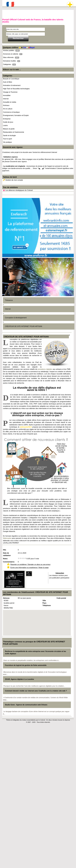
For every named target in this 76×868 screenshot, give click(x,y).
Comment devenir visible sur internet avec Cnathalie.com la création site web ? (36, 691)
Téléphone (47, 605)
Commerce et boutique (11, 112)
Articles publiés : (11, 51)
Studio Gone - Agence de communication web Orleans (26, 705)
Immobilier (7, 95)
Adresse (6, 598)
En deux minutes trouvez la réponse (58, 720)
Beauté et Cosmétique (11, 79)
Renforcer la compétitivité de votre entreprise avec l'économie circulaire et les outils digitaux (35, 652)
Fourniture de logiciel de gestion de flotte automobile (26, 665)
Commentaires (9, 562)
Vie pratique (7, 142)
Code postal (61, 598)
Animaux (6, 105)
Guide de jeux (8, 122)
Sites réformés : (11, 58)
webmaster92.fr (26, 427)
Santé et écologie (9, 135)
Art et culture (8, 109)
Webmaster (7, 538)
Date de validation (7, 554)
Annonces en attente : (13, 54)
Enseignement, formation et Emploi (16, 115)
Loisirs (5, 125)
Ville (44, 601)
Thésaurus (9, 300)
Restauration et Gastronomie (14, 132)
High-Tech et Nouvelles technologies (16, 89)
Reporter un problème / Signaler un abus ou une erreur (30, 564)
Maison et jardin (9, 129)
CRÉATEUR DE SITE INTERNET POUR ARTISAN (23, 326)
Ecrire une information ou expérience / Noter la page (29, 568)
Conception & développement (16, 318)
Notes (5, 559)
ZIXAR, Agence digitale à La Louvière (19, 679)
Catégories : (9, 64)
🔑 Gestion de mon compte (13, 180)
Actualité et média (10, 102)
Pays (44, 603)
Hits (5, 550)
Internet (6, 99)
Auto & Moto (8, 82)
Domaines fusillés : (12, 61)
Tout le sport (7, 139)
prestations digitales (45, 369)
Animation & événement (12, 85)
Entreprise (7, 119)
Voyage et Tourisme (10, 92)
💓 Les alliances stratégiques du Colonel (18, 190)
